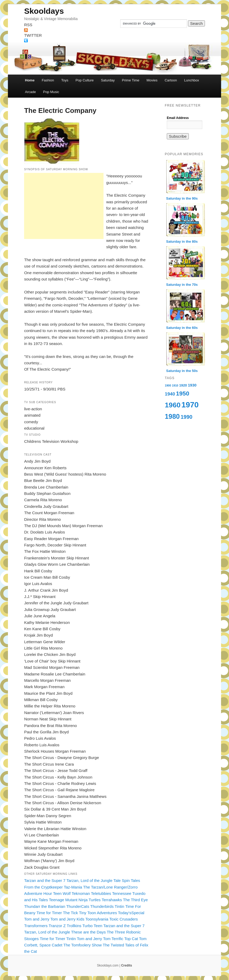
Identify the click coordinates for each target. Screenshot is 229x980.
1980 (172, 416)
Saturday (108, 80)
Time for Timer (49, 913)
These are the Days (89, 932)
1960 (173, 405)
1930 (192, 385)
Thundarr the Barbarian (45, 906)
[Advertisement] (64, 206)
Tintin (119, 906)
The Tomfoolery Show (82, 945)
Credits (126, 965)
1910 (175, 385)
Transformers (36, 926)
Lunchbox (191, 80)
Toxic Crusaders (124, 919)
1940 (170, 394)
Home (30, 80)
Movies (152, 80)
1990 (187, 417)
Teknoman (81, 893)
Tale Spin (122, 880)
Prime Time (131, 80)
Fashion (48, 80)
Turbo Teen (92, 926)
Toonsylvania (97, 919)
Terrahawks (112, 900)
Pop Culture (85, 80)
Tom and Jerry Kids (67, 919)
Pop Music (51, 92)
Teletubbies (101, 893)
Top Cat (131, 939)
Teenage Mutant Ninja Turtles (75, 900)
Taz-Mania (73, 887)
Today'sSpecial (131, 913)
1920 (183, 385)
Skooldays (44, 11)
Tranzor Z (57, 926)
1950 (182, 393)
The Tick (71, 913)
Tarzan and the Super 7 (45, 880)
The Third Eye (136, 900)
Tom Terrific (113, 939)
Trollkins (74, 926)
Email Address (178, 118)
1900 (168, 385)
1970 (190, 405)
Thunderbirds (102, 906)
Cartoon (171, 80)
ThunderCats (78, 906)
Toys (65, 80)
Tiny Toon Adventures (98, 913)
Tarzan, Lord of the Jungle (89, 880)
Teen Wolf (62, 893)
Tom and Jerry (37, 919)
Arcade (30, 92)
